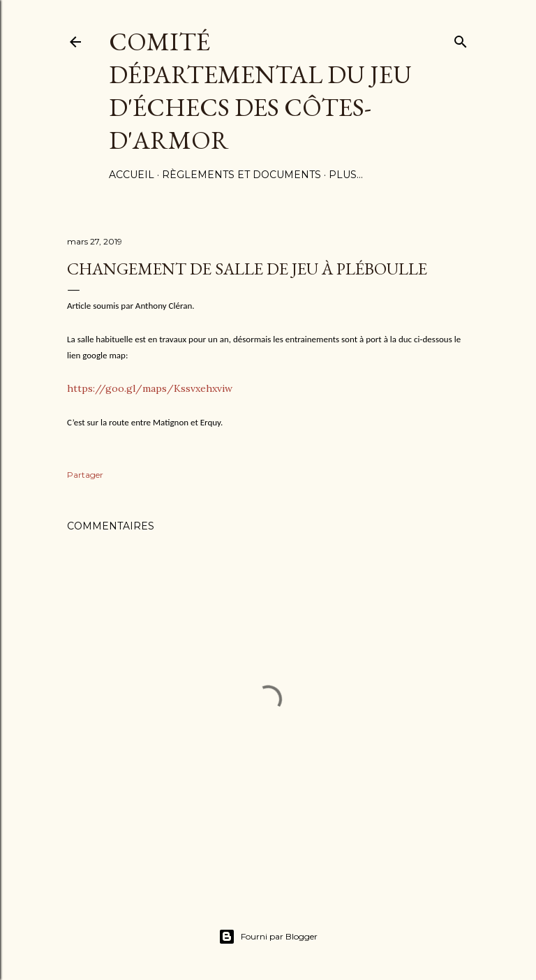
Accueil (132, 175)
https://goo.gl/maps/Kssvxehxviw (150, 388)
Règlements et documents (241, 175)
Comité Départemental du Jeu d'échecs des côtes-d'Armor (260, 91)
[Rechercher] (461, 39)
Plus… (346, 175)
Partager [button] (85, 475)
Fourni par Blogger (268, 937)
